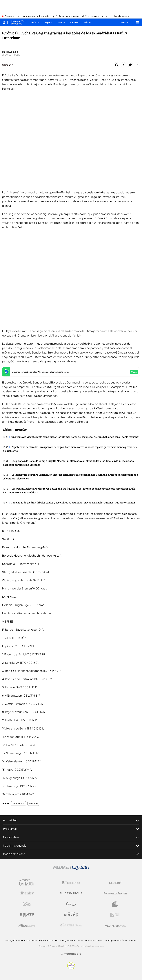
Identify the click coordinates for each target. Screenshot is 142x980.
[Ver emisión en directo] (124, 22)
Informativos (18, 803)
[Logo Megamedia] (73, 954)
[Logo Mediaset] (71, 869)
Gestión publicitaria (113, 940)
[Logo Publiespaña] (71, 926)
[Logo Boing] (27, 904)
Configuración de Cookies (72, 940)
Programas (71, 829)
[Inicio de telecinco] (4, 22)
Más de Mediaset (71, 854)
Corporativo (71, 837)
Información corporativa (26, 940)
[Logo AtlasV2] (27, 925)
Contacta (133, 940)
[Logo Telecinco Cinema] (71, 915)
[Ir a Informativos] (18, 22)
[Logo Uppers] (27, 915)
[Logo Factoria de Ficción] (115, 893)
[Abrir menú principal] (137, 22)
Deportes (33, 803)
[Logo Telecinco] (71, 883)
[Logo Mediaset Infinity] (27, 883)
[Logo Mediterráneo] (115, 926)
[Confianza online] (71, 969)
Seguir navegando (71, 845)
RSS (125, 940)
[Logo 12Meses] (115, 915)
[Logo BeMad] (115, 904)
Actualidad (71, 820)
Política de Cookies (93, 940)
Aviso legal (9, 940)
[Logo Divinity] (27, 893)
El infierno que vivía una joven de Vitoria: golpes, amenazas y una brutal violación (92, 16)
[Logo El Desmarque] (71, 893)
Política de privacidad (49, 940)
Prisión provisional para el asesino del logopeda (27, 16)
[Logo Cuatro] (115, 883)
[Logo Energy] (71, 904)
